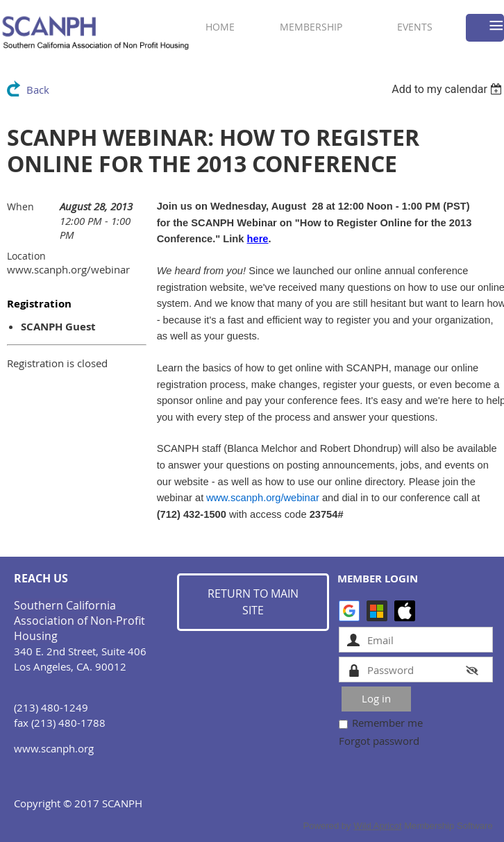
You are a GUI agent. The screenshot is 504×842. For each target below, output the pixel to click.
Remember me (387, 723)
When (20, 207)
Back (38, 90)
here (258, 239)
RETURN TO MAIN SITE (253, 602)
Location (26, 256)
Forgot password (379, 741)
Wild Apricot (377, 826)
